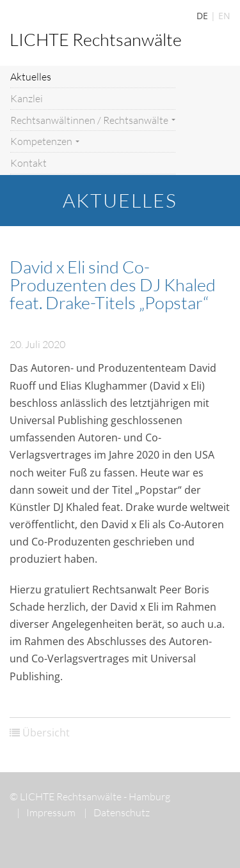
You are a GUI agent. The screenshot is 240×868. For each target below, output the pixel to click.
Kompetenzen (45, 141)
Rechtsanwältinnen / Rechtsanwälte (93, 120)
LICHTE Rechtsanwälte (96, 39)
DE (202, 16)
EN (224, 16)
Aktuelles (31, 77)
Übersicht (46, 733)
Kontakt (28, 163)
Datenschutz (117, 812)
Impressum (46, 812)
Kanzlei (27, 98)
